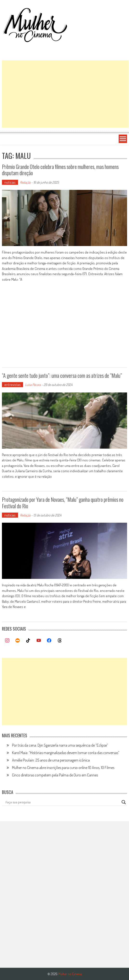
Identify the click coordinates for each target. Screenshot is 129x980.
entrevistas (13, 385)
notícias (10, 182)
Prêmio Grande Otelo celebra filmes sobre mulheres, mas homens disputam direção (60, 170)
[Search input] (62, 802)
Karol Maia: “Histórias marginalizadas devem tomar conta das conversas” (66, 753)
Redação (25, 182)
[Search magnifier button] (124, 802)
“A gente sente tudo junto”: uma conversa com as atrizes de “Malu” (62, 375)
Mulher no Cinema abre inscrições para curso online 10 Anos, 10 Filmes (63, 768)
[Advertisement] (65, 94)
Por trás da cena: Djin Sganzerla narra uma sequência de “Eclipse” (60, 745)
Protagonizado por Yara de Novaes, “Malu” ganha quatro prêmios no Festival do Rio (63, 502)
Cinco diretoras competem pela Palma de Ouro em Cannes (55, 775)
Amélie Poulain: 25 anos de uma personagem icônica (51, 760)
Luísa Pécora (33, 385)
